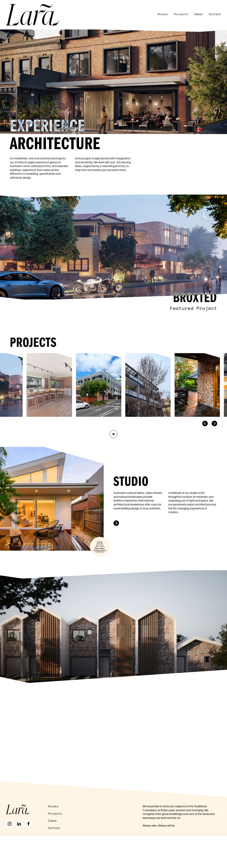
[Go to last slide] (205, 421)
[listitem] (49, 383)
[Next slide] (214, 421)
